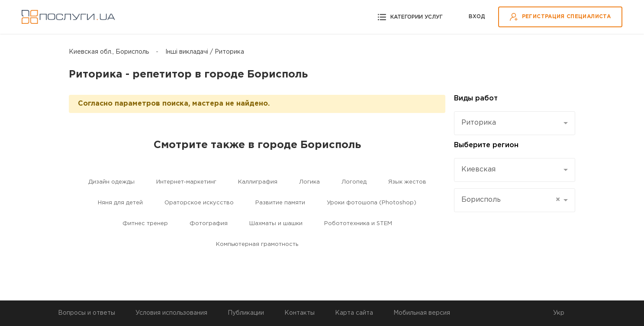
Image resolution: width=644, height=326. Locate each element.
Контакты (299, 313)
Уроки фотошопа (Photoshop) (372, 203)
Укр (559, 313)
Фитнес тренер (145, 224)
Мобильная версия (422, 313)
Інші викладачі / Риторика (205, 52)
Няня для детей (120, 203)
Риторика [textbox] (479, 123)
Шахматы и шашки (276, 224)
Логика (309, 182)
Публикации (246, 313)
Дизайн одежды (111, 182)
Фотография (209, 224)
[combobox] (515, 123)
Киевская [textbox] (478, 169)
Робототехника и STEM (358, 224)
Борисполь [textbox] (511, 200)
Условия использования (171, 313)
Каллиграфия (258, 182)
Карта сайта (354, 313)
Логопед (354, 182)
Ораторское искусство (199, 203)
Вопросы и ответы (87, 313)
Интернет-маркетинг (186, 182)
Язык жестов (407, 182)
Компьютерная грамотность (257, 244)
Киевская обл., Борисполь (109, 52)
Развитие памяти (280, 203)
